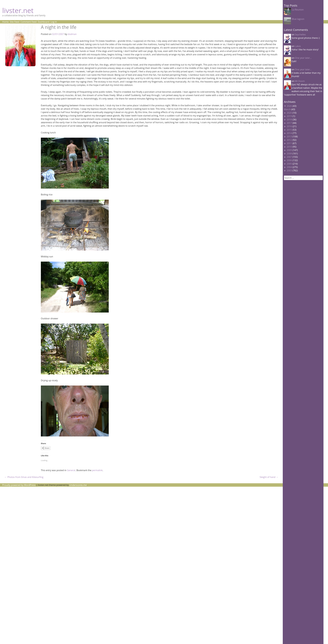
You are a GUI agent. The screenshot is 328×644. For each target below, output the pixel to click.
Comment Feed (29, 22)
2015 (289, 130)
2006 (289, 160)
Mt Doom (300, 81)
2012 (289, 140)
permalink (97, 470)
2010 (289, 147)
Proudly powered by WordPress (19, 485)
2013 (289, 137)
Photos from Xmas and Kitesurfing (24, 477)
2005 (289, 164)
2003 (289, 170)
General (71, 470)
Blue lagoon (298, 19)
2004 (289, 167)
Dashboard (44, 22)
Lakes (298, 46)
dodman (72, 34)
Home (5, 22)
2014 (289, 133)
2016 (289, 126)
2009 (289, 150)
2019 (289, 116)
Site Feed (15, 22)
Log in (54, 22)
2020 (289, 113)
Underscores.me (78, 485)
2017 (289, 123)
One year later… (303, 58)
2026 (289, 106)
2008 (289, 154)
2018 (289, 120)
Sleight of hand (269, 477)
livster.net (18, 10)
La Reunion (298, 10)
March (287, 109)
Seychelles (300, 35)
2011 (289, 143)
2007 (289, 157)
